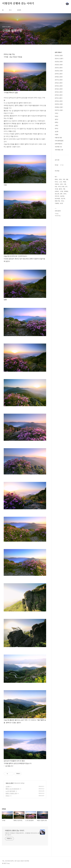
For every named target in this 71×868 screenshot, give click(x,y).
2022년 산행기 (59, 65)
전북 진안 (57, 196)
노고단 (60, 182)
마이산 (56, 182)
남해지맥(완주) (59, 144)
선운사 (61, 184)
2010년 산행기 (59, 101)
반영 (56, 187)
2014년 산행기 (59, 89)
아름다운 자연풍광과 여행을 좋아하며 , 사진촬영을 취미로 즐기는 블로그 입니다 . (22, 834)
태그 (10, 10)
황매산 (56, 179)
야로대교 (57, 184)
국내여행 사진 (58, 147)
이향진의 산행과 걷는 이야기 (18, 4)
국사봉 (56, 189)
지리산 (56, 113)
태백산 (56, 122)
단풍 (65, 184)
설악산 (56, 119)
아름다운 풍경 (58, 138)
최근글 (56, 165)
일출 (67, 179)
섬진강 (61, 203)
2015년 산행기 (59, 86)
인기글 (62, 165)
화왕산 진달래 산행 (11, 793)
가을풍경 (57, 203)
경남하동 (62, 196)
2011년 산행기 (59, 98)
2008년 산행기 (59, 107)
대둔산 (60, 179)
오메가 (65, 194)
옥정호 (64, 182)
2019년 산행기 (59, 74)
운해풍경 (66, 191)
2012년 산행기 (59, 95)
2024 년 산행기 (10, 783)
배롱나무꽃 (57, 201)
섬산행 (56, 132)
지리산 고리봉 (61, 187)
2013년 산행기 (59, 92)
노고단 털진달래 (10, 791)
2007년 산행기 (59, 110)
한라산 (56, 129)
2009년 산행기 (59, 104)
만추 (66, 187)
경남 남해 (57, 194)
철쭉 (61, 194)
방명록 (19, 10)
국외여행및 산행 (59, 150)
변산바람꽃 (57, 199)
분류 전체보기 (58, 52)
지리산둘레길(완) (59, 141)
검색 (63, 4)
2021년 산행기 (59, 68)
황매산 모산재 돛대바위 (12, 789)
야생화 (56, 135)
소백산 (56, 125)
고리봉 (8, 786)
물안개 (60, 189)
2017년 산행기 (59, 80)
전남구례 (63, 199)
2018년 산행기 (59, 77)
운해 (64, 179)
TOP (67, 862)
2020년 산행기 (59, 71)
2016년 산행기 (59, 83)
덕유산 (56, 116)
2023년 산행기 (59, 62)
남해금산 (57, 191)
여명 (64, 189)
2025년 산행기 (59, 56)
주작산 (8, 796)
